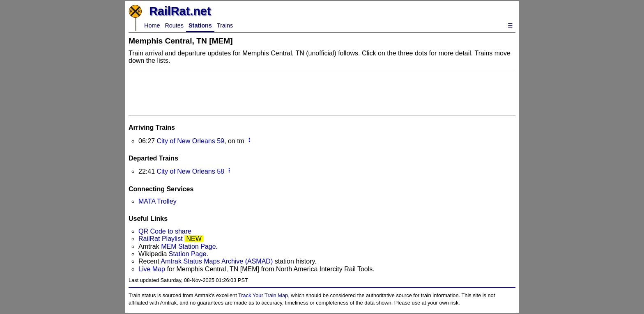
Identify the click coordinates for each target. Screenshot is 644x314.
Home (152, 25)
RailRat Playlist (161, 239)
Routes (174, 25)
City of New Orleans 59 (190, 141)
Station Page (188, 254)
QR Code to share (165, 231)
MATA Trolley (158, 201)
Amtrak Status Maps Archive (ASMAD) (217, 261)
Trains (225, 25)
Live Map (153, 269)
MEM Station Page (188, 246)
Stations (200, 25)
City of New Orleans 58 (190, 171)
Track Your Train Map (263, 295)
